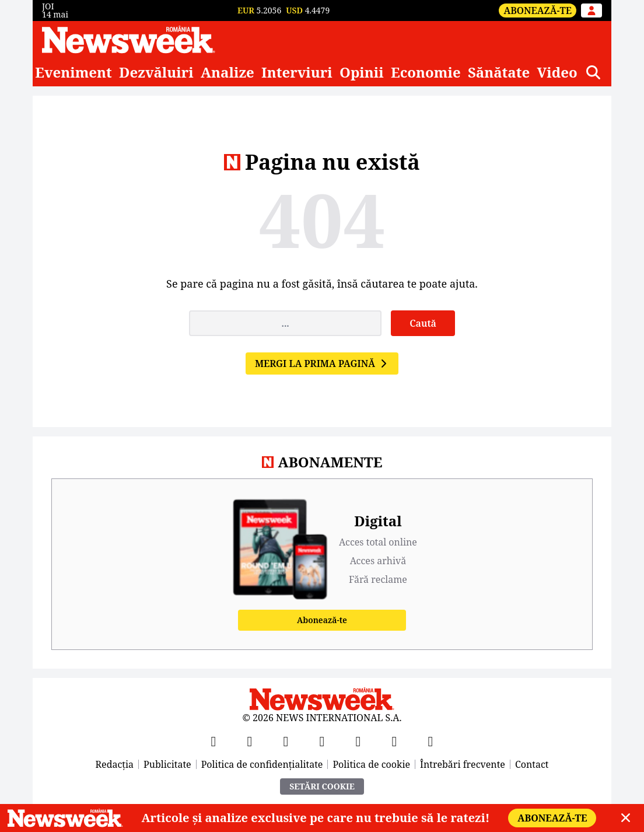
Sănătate (499, 72)
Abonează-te (538, 11)
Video (557, 72)
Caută (423, 323)
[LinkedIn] (394, 741)
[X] (250, 741)
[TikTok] (358, 741)
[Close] (626, 818)
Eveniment (73, 72)
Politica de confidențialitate (262, 764)
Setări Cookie (322, 786)
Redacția (115, 764)
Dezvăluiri (156, 72)
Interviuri (297, 72)
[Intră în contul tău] (591, 11)
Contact (532, 764)
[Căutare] (593, 72)
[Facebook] (213, 741)
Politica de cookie (371, 764)
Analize (228, 72)
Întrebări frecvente (463, 764)
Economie (426, 72)
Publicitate (167, 764)
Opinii (362, 72)
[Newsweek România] (129, 40)
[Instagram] (322, 741)
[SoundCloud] (430, 741)
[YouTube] (286, 741)
